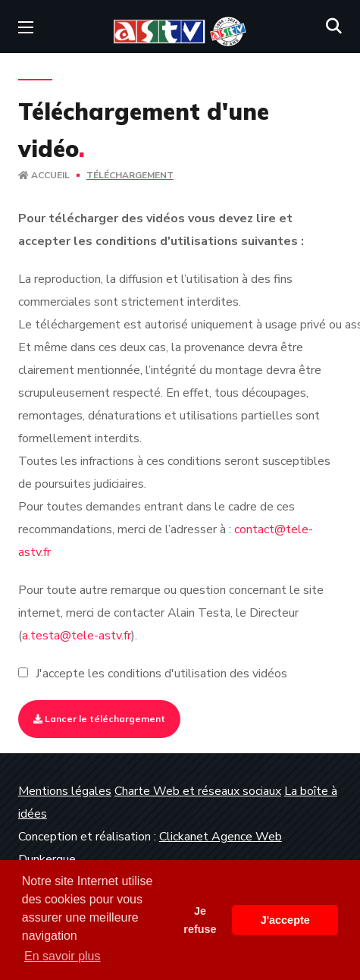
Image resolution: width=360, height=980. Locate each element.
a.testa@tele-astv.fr (77, 636)
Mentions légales (65, 791)
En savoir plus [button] (63, 956)
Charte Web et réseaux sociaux (198, 791)
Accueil (44, 175)
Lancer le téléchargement (99, 719)
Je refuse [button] (200, 920)
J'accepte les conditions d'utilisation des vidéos (161, 674)
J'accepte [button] (285, 920)
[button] (334, 27)
